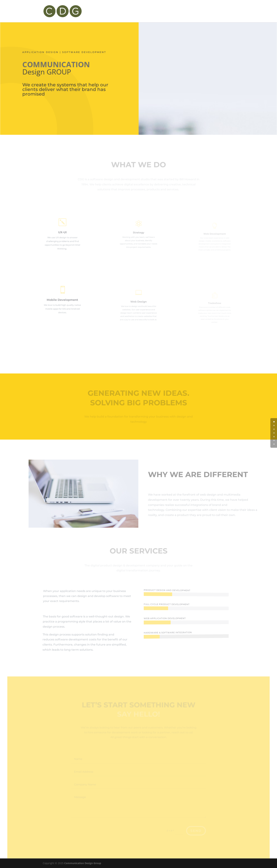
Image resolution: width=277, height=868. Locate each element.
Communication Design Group (83, 863)
